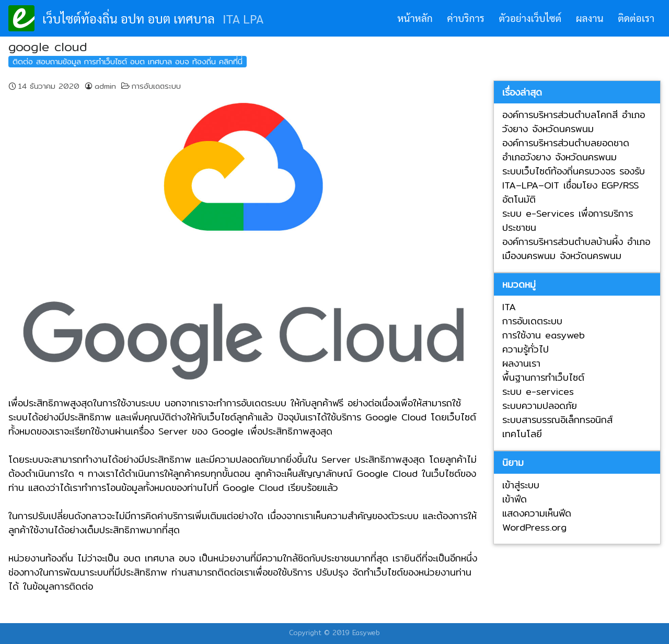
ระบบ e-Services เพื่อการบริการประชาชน (568, 220)
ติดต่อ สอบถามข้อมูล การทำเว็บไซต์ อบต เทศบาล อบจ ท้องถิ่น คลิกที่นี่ (128, 61)
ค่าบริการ (465, 18)
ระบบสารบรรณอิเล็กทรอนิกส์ (557, 420)
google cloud (48, 46)
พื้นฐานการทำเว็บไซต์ (543, 377)
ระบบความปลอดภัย (540, 406)
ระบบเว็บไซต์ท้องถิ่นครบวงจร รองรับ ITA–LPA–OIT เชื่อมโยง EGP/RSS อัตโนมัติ (574, 185)
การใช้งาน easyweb (544, 335)
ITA (509, 307)
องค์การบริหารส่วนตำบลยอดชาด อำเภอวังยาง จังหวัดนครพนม (566, 150)
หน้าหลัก (415, 18)
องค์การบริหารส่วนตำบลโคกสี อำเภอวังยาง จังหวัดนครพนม (574, 122)
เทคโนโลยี (522, 434)
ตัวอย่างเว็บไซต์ (530, 18)
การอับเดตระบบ (156, 86)
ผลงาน (590, 18)
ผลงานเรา (521, 363)
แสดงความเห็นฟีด (537, 513)
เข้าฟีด (515, 499)
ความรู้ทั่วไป (526, 349)
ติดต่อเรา (636, 18)
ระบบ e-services (538, 391)
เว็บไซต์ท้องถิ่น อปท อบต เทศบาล (129, 18)
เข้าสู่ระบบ (521, 485)
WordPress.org (534, 527)
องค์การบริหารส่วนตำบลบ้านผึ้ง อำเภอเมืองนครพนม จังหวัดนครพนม (576, 249)
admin (105, 86)
